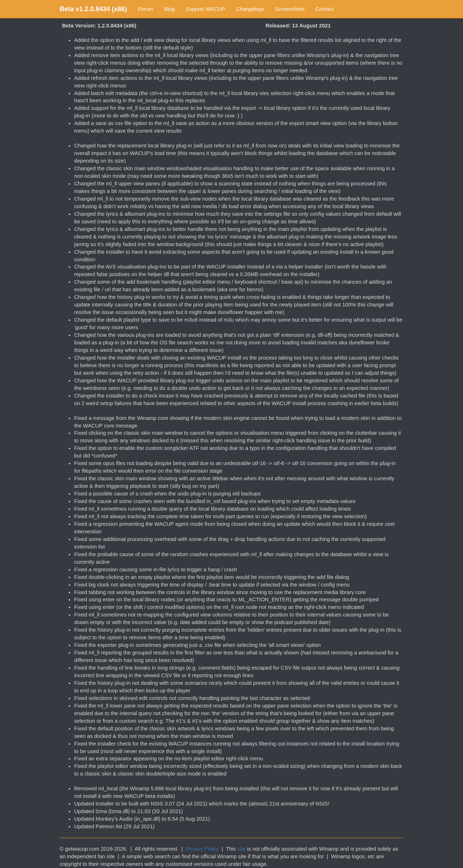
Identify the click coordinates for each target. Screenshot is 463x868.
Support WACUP (205, 9)
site (241, 849)
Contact (325, 9)
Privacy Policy (202, 849)
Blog (169, 9)
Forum (145, 9)
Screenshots (290, 9)
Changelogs (250, 9)
